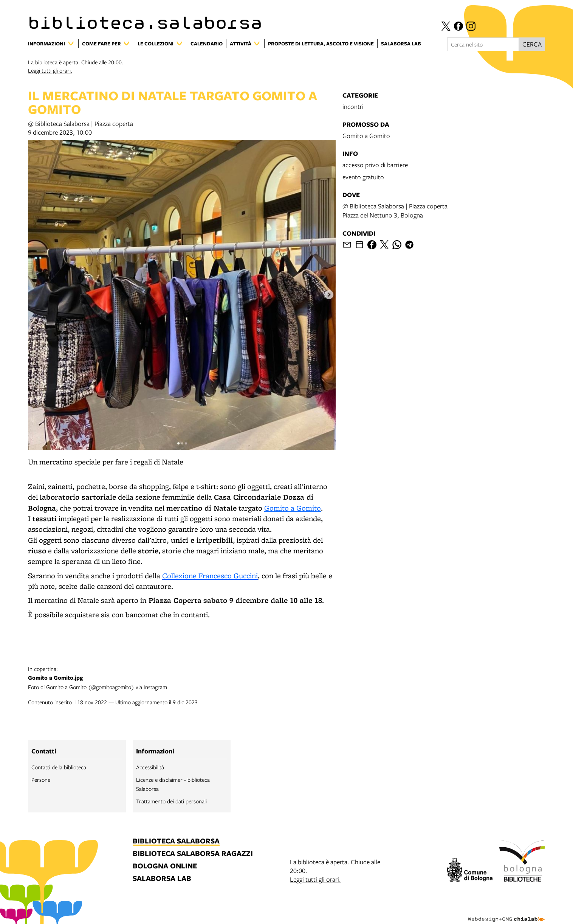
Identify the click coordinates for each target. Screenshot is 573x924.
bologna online (165, 866)
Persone (41, 780)
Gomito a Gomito (293, 508)
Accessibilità (150, 767)
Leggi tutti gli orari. (50, 70)
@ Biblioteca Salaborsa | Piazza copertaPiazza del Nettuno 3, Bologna (395, 210)
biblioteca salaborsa (176, 841)
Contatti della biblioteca (59, 767)
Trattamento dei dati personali (171, 801)
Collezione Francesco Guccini (210, 576)
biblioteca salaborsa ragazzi (193, 854)
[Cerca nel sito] (483, 44)
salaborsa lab (162, 879)
